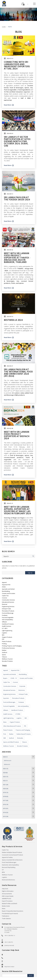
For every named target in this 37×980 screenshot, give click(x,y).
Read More (8, 105)
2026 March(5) (7, 764)
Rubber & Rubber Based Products (12, 852)
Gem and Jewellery (7, 620)
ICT (3, 870)
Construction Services (8, 600)
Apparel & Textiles (7, 857)
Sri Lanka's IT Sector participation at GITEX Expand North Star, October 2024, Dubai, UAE (17, 141)
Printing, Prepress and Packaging (12, 646)
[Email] (15, 976)
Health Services (7, 626)
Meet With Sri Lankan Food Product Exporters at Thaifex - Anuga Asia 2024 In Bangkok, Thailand (17, 258)
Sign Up (30, 573)
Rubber (4, 650)
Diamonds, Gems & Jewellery (10, 865)
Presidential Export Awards (10, 914)
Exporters (6, 698)
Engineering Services (8, 607)
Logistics (4, 633)
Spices (4, 655)
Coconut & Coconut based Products (12, 855)
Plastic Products (7, 641)
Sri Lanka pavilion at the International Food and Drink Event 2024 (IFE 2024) (18, 373)
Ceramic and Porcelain (9, 593)
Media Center (6, 906)
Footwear (5, 615)
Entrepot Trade (6, 609)
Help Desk (5, 889)
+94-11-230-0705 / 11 (10, 936)
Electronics (22, 690)
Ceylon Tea (5, 596)
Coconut (4, 598)
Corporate (22, 686)
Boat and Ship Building (9, 867)
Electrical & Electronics (8, 880)
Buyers (5, 678)
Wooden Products (7, 661)
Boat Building (6, 591)
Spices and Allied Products (11, 742)
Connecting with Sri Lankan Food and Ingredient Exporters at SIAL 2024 (17, 65)
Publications (6, 916)
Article (4, 587)
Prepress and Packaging (23, 730)
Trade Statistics (6, 919)
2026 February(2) (8, 761)
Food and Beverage (8, 613)
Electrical (5, 604)
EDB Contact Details (8, 896)
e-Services (23, 3)
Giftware (4, 622)
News (5, 722)
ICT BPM (18, 714)
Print (5, 734)
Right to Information (8, 891)
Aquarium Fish (6, 585)
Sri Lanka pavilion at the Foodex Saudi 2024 (17, 198)
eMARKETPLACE (7, 899)
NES (3, 635)
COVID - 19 (14, 678)
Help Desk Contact (9, 967)
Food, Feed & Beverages (9, 862)
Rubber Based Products (24, 734)
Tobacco (4, 657)
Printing (4, 644)
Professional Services (8, 648)
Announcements (7, 894)
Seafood (4, 652)
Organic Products (7, 637)
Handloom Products (8, 624)
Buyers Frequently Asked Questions (13, 911)
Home (4, 27)
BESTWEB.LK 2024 (13, 320)
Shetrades (20, 738)
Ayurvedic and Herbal (8, 589)
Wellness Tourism (7, 659)
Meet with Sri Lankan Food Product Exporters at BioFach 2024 (17, 435)
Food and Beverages (9, 702)
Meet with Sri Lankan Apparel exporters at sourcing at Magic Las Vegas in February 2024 (17, 510)
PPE (3, 639)
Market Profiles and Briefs (10, 904)
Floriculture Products (8, 611)
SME (5, 738)
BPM (3, 872)
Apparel (4, 582)
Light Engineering (7, 631)
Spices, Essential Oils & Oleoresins (12, 860)
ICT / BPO (5, 628)
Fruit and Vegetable (8, 618)
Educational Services (8, 602)
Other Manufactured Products (12, 726)
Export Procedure (7, 901)
